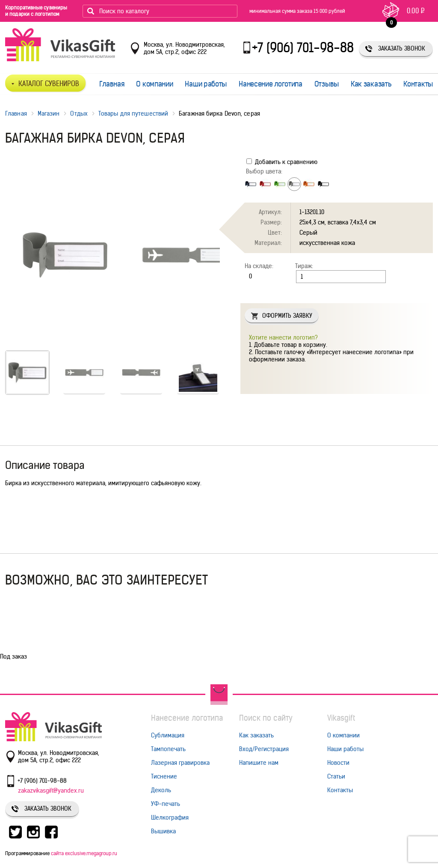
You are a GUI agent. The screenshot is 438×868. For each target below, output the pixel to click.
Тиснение (164, 776)
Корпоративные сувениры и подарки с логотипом (36, 11)
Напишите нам (259, 763)
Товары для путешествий (133, 113)
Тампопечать (168, 749)
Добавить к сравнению (282, 162)
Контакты (418, 84)
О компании (154, 84)
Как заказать (371, 84)
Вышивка (163, 831)
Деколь (161, 790)
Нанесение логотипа (271, 84)
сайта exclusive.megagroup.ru (84, 853)
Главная (112, 84)
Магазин (49, 113)
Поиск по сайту (266, 718)
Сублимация (168, 735)
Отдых (79, 113)
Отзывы (327, 84)
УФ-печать (166, 804)
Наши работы (206, 84)
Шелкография (170, 817)
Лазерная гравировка (180, 763)
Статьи (336, 776)
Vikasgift (341, 718)
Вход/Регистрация (264, 749)
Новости (338, 763)
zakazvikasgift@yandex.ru (51, 790)
